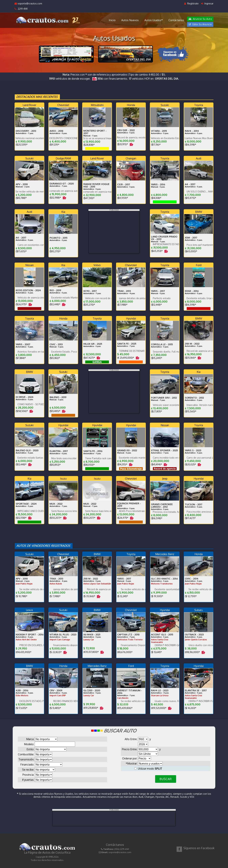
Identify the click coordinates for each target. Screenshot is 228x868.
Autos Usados (154, 20)
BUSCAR (166, 779)
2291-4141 (21, 9)
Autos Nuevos (130, 20)
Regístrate (191, 3)
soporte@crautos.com (28, 3)
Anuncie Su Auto (200, 19)
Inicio (112, 20)
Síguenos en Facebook (199, 848)
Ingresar (207, 3)
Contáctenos (176, 20)
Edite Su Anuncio (200, 24)
